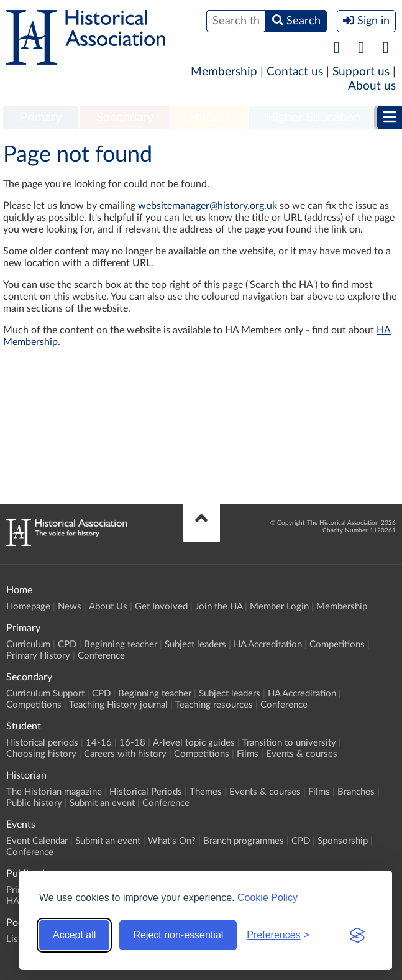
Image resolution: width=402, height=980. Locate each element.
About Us (108, 607)
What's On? (172, 841)
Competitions (337, 645)
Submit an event (102, 803)
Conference (101, 656)
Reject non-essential (178, 935)
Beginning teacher (121, 645)
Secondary (125, 118)
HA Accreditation (268, 645)
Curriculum (28, 645)
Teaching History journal (118, 705)
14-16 (99, 743)
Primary (41, 118)
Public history (34, 803)
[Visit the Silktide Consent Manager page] (357, 935)
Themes (206, 792)
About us (372, 86)
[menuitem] (41, 118)
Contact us (295, 72)
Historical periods (42, 743)
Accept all (74, 935)
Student (210, 118)
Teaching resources (214, 705)
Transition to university (289, 743)
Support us (361, 72)
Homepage (28, 607)
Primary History (38, 656)
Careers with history (125, 754)
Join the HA (219, 607)
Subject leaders (195, 645)
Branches (356, 792)
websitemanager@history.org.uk (208, 206)
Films (248, 754)
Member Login (279, 607)
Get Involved (161, 607)
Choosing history (41, 754)
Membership (224, 72)
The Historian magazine (54, 792)
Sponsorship (343, 841)
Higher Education (313, 118)
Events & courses (302, 754)
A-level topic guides (194, 743)
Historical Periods (146, 792)
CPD (67, 645)
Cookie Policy (267, 898)
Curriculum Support (45, 694)
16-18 (132, 743)
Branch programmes (244, 841)
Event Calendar (37, 841)
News (70, 607)
